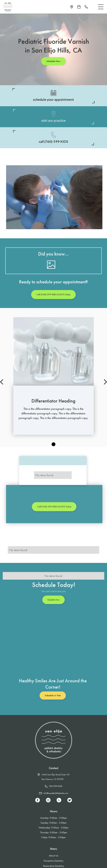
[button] (101, 7)
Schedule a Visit (50, 695)
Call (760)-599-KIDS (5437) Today (53, 294)
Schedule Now (53, 61)
